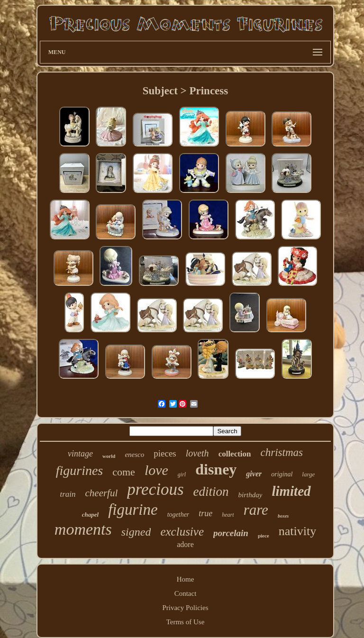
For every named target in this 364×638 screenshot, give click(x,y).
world (109, 456)
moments (83, 529)
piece (264, 536)
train (68, 494)
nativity (297, 531)
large (308, 474)
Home (186, 579)
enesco (134, 455)
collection (235, 454)
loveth (197, 453)
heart (228, 515)
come (124, 472)
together (178, 515)
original (282, 474)
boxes (283, 516)
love (156, 470)
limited (291, 491)
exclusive (182, 532)
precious (155, 489)
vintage (80, 454)
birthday (250, 495)
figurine (133, 510)
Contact (186, 593)
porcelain (231, 533)
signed (136, 532)
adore (185, 544)
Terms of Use (186, 622)
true (205, 513)
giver (254, 474)
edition (211, 492)
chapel (90, 515)
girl (182, 474)
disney (216, 469)
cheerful (101, 493)
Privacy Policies (185, 608)
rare (256, 510)
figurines (80, 470)
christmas (282, 452)
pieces (165, 453)
